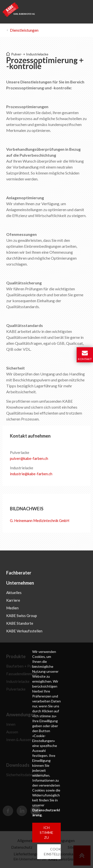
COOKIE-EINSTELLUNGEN (58, 852)
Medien (12, 608)
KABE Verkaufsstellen (24, 631)
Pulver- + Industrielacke (30, 54)
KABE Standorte (20, 623)
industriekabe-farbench (31, 474)
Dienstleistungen (24, 30)
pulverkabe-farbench (29, 458)
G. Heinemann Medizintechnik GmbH (40, 521)
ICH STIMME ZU (46, 832)
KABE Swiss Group (22, 616)
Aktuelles (14, 593)
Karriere (13, 600)
